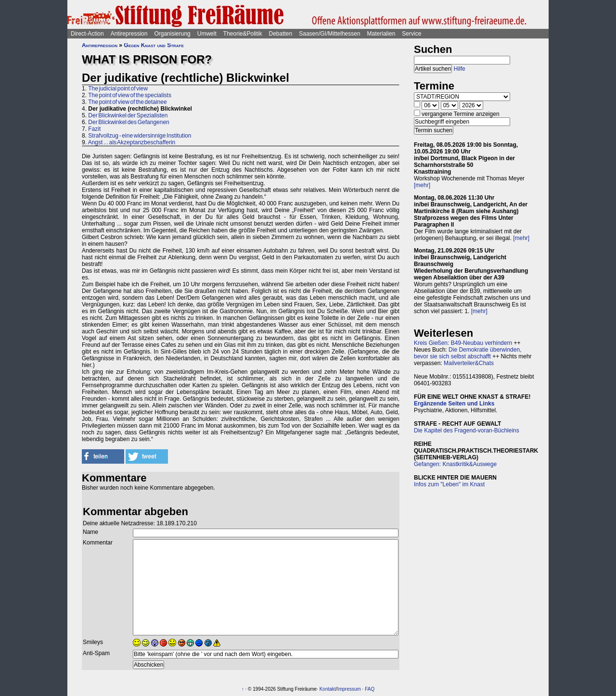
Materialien (381, 34)
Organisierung (172, 34)
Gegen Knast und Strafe (154, 45)
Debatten (281, 34)
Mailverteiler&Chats (469, 363)
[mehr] (422, 185)
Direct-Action (87, 34)
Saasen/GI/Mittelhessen (329, 34)
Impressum (349, 689)
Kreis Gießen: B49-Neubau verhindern (463, 343)
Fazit (94, 129)
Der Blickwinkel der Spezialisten (128, 115)
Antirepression (129, 34)
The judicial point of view (118, 89)
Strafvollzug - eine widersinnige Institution (140, 136)
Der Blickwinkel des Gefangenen (128, 122)
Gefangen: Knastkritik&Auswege (455, 464)
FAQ (370, 689)
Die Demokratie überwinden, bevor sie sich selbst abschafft (468, 353)
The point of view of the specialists (130, 95)
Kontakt (328, 689)
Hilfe (460, 69)
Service (411, 34)
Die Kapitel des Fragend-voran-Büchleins (467, 430)
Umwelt (207, 34)
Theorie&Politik (243, 34)
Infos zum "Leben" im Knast (449, 484)
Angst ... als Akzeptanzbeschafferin (132, 142)
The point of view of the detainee (127, 102)
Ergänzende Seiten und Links (454, 404)
